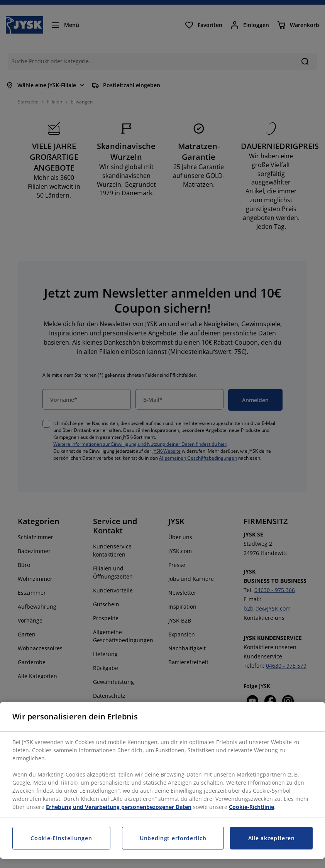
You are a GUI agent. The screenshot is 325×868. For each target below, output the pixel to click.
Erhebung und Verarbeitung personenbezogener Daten (119, 807)
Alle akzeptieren (272, 838)
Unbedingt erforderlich (173, 838)
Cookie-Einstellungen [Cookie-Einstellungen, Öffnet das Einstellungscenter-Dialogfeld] (61, 838)
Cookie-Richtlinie (251, 807)
